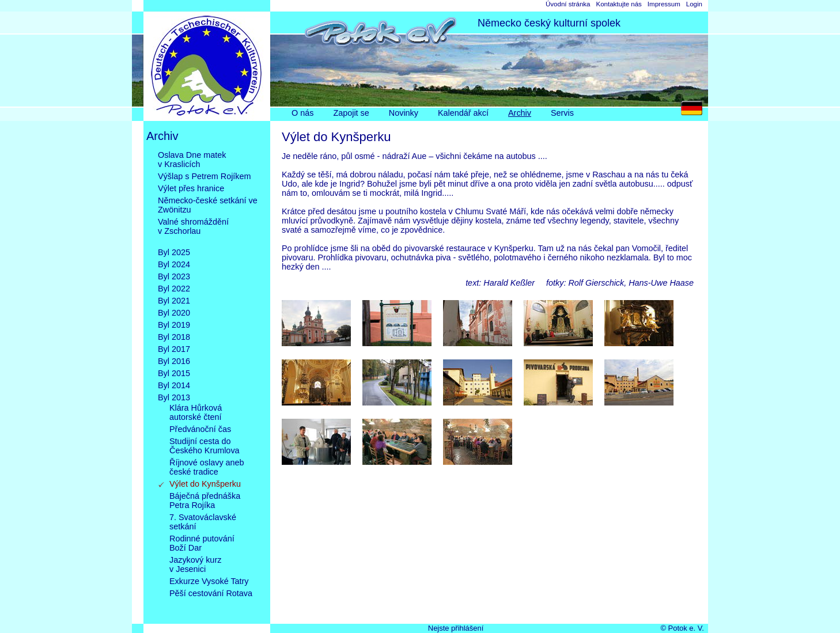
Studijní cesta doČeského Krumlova (205, 446)
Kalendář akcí (463, 113)
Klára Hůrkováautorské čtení (196, 412)
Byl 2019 (174, 325)
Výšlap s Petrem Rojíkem (205, 176)
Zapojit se (351, 113)
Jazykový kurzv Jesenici (195, 564)
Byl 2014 (174, 385)
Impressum (664, 4)
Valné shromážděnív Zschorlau (193, 231)
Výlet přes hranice (191, 188)
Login (694, 4)
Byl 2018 (174, 337)
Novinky (404, 113)
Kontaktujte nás (618, 4)
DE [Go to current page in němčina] (695, 111)
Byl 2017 (174, 349)
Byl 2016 (174, 361)
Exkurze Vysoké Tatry (209, 581)
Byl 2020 (174, 313)
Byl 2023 (174, 276)
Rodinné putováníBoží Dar (202, 543)
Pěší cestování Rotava (211, 602)
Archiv (520, 113)
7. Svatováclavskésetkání (203, 522)
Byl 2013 (174, 397)
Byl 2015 (174, 373)
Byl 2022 (174, 289)
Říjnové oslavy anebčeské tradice (207, 467)
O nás (302, 113)
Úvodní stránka (568, 4)
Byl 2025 (174, 252)
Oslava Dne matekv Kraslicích (192, 160)
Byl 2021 (174, 301)
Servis (562, 113)
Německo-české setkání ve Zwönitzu (208, 205)
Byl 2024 (174, 264)
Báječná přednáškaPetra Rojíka (205, 501)
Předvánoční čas (200, 429)
